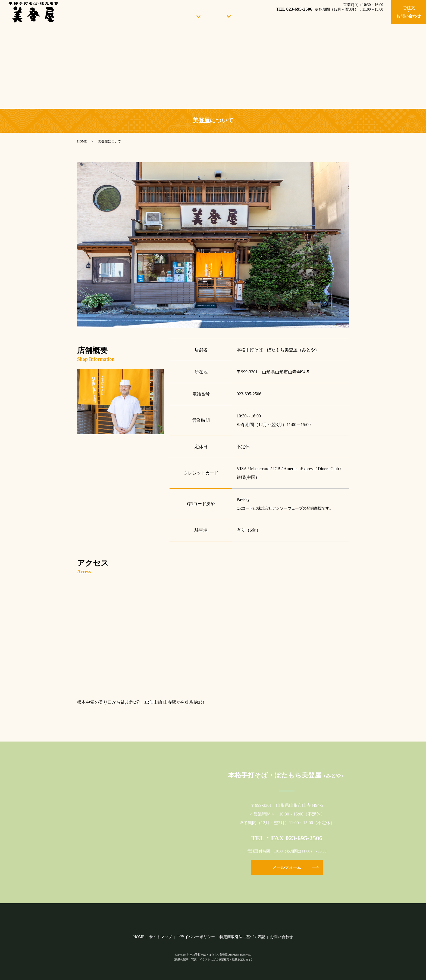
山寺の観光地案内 (369, 16)
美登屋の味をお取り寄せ (320, 16)
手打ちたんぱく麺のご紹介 (263, 16)
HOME (158, 16)
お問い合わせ (281, 937)
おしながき (219, 16)
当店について (187, 16)
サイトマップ (161, 937)
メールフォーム (287, 867)
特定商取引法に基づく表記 (242, 937)
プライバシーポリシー (196, 937)
